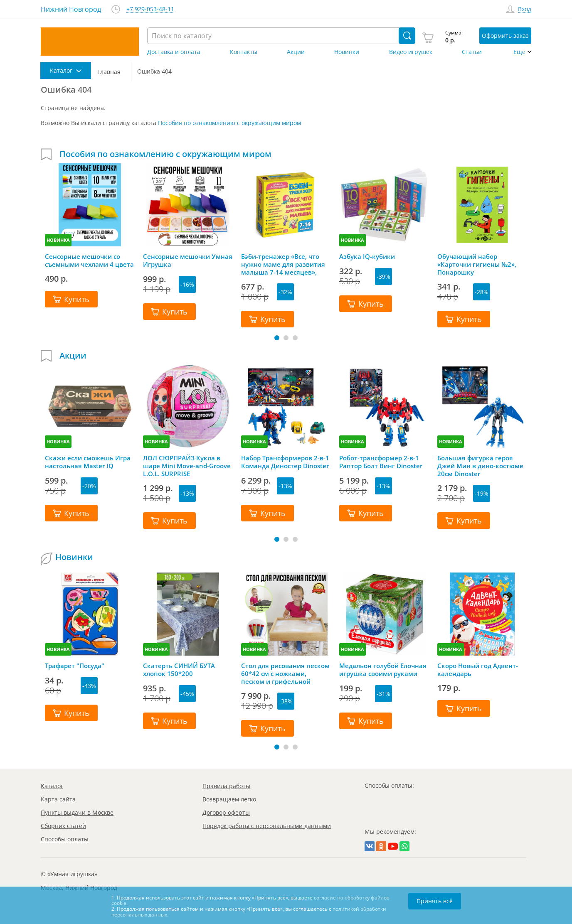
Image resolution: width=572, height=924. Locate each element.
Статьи (472, 52)
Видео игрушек (411, 52)
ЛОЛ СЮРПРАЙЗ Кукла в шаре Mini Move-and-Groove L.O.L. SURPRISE (187, 466)
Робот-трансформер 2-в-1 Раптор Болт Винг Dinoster (381, 462)
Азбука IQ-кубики (367, 257)
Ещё (519, 52)
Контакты (244, 52)
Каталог (52, 786)
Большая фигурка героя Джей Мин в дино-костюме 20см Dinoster (480, 466)
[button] (277, 338)
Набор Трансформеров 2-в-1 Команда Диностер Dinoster (285, 462)
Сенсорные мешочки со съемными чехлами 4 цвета (89, 260)
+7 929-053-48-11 (150, 9)
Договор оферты (226, 812)
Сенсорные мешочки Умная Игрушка (188, 260)
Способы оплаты (65, 839)
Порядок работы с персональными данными (267, 826)
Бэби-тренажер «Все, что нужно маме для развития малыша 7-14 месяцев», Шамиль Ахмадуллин (283, 264)
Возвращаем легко (229, 799)
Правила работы (226, 786)
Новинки (347, 52)
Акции (296, 52)
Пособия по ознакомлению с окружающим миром (229, 123)
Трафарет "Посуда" (75, 666)
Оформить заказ (505, 36)
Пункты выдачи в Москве (77, 812)
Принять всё (435, 901)
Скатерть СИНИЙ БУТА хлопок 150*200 (179, 670)
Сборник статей (63, 826)
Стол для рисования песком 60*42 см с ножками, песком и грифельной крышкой (285, 673)
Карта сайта (58, 799)
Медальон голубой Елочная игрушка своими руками (383, 670)
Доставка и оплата (174, 52)
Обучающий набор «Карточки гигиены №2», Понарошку (477, 264)
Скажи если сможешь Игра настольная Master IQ (88, 462)
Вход (525, 9)
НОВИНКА (58, 240)
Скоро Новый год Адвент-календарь (478, 670)
